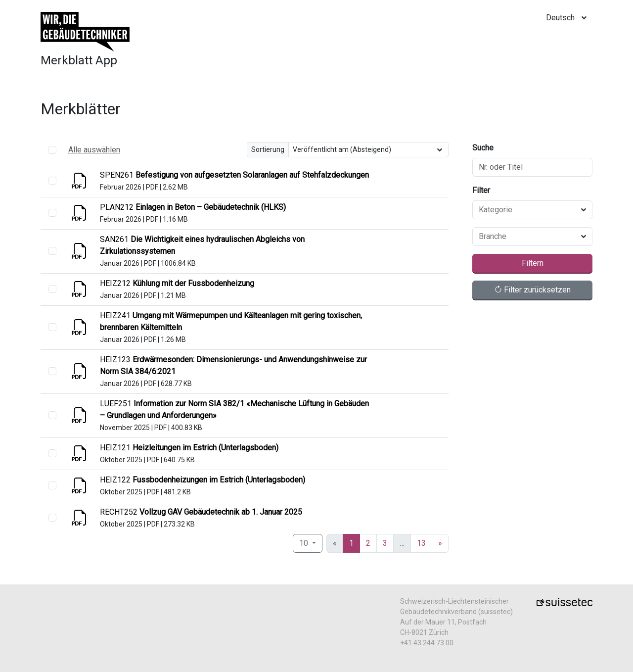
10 (305, 543)
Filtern (533, 263)
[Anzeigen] (80, 184)
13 (421, 543)
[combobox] (526, 210)
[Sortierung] (369, 150)
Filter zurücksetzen (532, 290)
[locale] (569, 18)
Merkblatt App (79, 60)
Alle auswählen (94, 150)
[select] (52, 181)
